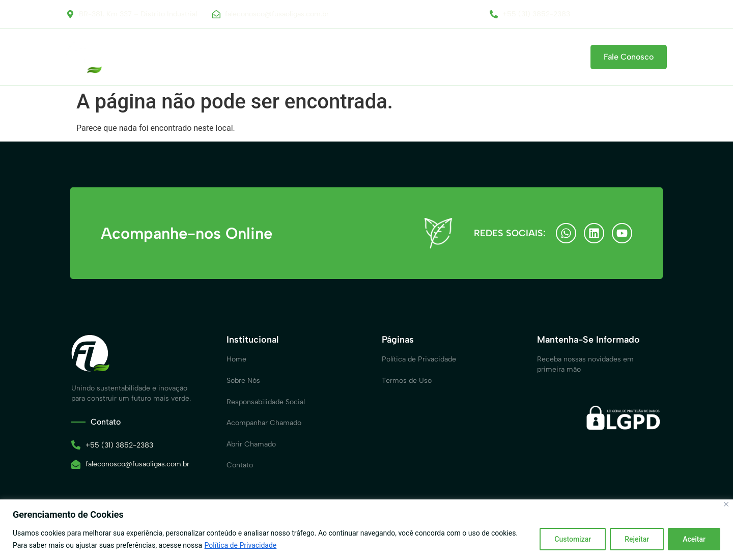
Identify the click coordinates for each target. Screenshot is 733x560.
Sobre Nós (211, 57)
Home (164, 57)
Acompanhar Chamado (481, 57)
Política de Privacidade (241, 545)
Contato (552, 57)
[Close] (726, 504)
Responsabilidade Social (287, 57)
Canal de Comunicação (385, 57)
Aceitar (694, 539)
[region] (366, 530)
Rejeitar (637, 539)
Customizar (573, 539)
